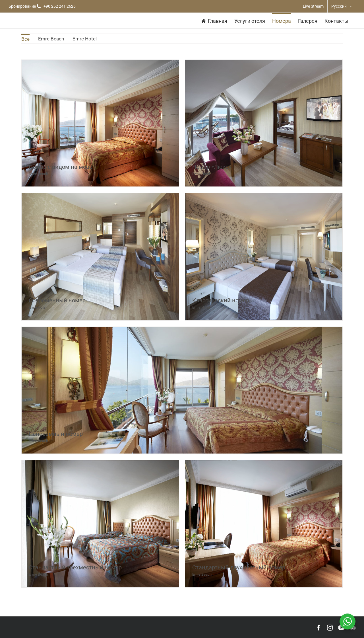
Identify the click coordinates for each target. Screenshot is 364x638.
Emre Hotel (201, 174)
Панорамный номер (56, 434)
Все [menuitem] (25, 39)
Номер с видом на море (61, 167)
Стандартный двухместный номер (239, 567)
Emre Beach (38, 174)
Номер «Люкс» (212, 167)
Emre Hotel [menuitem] (85, 39)
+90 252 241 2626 (60, 6)
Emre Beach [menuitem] (51, 39)
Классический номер (221, 300)
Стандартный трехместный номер (75, 567)
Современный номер (57, 300)
